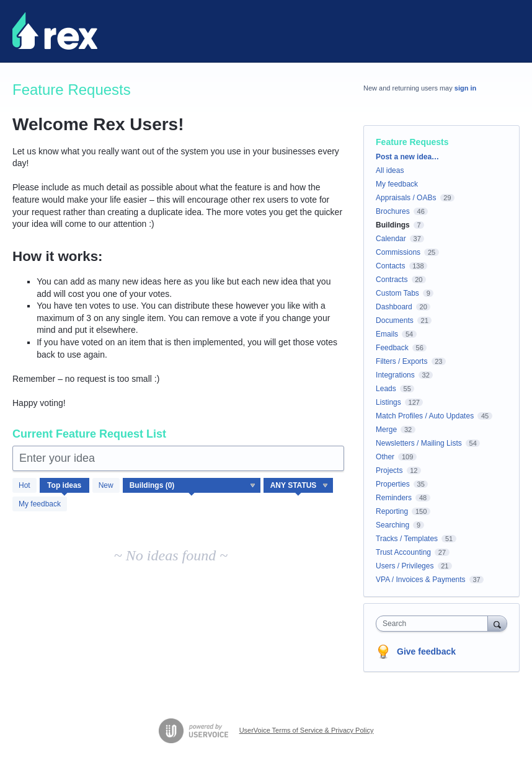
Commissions (398, 252)
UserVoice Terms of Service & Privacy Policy (307, 730)
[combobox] (435, 624)
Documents (395, 320)
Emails (387, 334)
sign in (465, 88)
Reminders (394, 498)
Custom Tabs (397, 293)
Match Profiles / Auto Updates (425, 416)
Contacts (390, 266)
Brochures (393, 211)
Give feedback (426, 651)
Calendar (391, 239)
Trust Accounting (403, 552)
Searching (392, 525)
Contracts (392, 280)
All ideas (390, 170)
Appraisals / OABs (406, 198)
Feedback (392, 348)
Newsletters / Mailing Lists (419, 443)
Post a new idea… (407, 157)
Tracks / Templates (407, 539)
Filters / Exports (401, 361)
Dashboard (394, 307)
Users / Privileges (405, 566)
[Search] (497, 623)
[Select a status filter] (299, 486)
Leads (386, 389)
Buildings (393, 225)
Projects (389, 470)
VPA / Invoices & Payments (421, 580)
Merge (386, 430)
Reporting (392, 511)
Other (385, 457)
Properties (393, 484)
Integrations (395, 375)
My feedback (40, 504)
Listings (388, 402)
